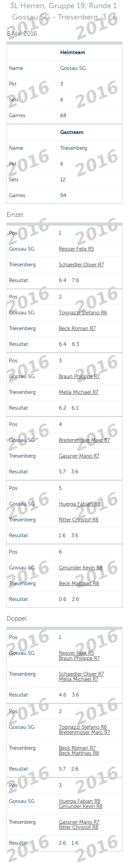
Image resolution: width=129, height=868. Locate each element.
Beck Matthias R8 (79, 583)
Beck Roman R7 (77, 328)
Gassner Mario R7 (79, 456)
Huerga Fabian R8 (80, 504)
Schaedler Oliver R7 (81, 265)
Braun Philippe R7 (79, 376)
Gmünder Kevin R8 (81, 568)
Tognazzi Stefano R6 (83, 313)
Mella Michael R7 (79, 392)
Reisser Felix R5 (76, 249)
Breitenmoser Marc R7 (84, 440)
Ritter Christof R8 (79, 520)
